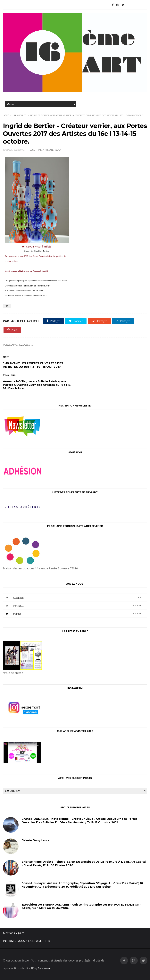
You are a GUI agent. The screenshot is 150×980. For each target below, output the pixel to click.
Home (6, 115)
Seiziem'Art (45, 968)
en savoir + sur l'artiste (37, 246)
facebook (72, 598)
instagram (72, 606)
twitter (72, 614)
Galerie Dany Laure (35, 840)
